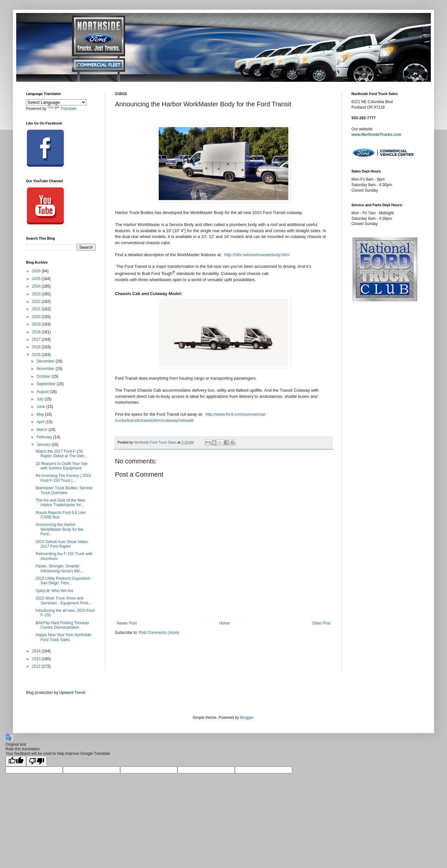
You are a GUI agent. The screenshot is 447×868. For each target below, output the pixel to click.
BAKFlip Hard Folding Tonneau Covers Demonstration (62, 625)
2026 (37, 271)
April (41, 422)
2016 (37, 347)
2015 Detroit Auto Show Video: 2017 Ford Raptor (62, 544)
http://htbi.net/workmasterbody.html (257, 255)
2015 (37, 355)
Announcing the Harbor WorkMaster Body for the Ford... (60, 529)
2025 (37, 279)
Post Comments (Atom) (159, 633)
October (44, 376)
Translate (62, 109)
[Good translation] (16, 761)
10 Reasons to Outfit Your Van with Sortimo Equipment (62, 466)
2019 (37, 324)
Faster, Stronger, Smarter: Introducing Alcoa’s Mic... (60, 568)
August (43, 392)
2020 (37, 317)
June (41, 407)
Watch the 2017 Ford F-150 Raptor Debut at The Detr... (61, 454)
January (44, 445)
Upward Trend (72, 693)
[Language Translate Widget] (56, 102)
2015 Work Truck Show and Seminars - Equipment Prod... (63, 600)
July (41, 399)
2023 (37, 294)
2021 (37, 309)
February (45, 437)
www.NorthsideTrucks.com (376, 135)
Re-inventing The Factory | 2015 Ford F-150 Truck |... (63, 478)
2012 (37, 666)
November (46, 369)
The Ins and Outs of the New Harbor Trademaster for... (60, 503)
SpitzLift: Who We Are (55, 591)
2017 (37, 339)
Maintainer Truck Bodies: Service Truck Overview (64, 490)
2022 (37, 302)
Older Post (321, 623)
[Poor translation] (37, 761)
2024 (37, 286)
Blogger (247, 718)
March (43, 430)
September (47, 384)
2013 (37, 659)
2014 (37, 651)
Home (224, 623)
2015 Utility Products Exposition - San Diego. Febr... (64, 581)
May (41, 414)
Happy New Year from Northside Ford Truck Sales (63, 637)
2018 (37, 332)
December (46, 361)
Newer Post (127, 623)
